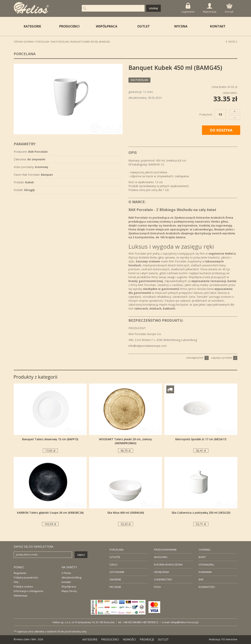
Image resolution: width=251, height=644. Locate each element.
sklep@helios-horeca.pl (184, 622)
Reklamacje (21, 596)
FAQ (16, 582)
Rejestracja (210, 8)
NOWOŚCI (129, 639)
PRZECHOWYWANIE (165, 550)
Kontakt (66, 582)
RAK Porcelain (60, 42)
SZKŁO (113, 565)
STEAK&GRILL (206, 565)
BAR (201, 579)
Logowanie (188, 8)
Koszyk (229, 8)
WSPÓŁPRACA (107, 26)
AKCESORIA (161, 557)
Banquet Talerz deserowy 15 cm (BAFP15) (50, 439)
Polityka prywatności (26, 577)
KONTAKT (218, 26)
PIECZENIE (115, 587)
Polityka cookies (23, 586)
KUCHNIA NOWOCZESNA (168, 565)
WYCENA (181, 26)
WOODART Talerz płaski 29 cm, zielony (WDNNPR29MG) (125, 441)
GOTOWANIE (117, 572)
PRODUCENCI (69, 26)
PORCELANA (116, 550)
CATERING (205, 550)
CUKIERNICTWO (163, 579)
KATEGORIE (90, 639)
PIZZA (157, 587)
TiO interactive (229, 639)
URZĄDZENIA (161, 572)
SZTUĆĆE (115, 557)
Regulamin (20, 573)
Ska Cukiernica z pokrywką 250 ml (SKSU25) (201, 513)
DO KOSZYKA (221, 130)
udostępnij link (197, 358)
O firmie (66, 573)
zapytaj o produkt (224, 358)
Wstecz (231, 42)
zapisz (81, 555)
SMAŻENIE (115, 579)
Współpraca (69, 586)
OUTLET (144, 26)
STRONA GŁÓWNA (24, 42)
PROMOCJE (147, 639)
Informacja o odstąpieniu (29, 591)
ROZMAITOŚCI (207, 587)
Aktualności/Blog (71, 577)
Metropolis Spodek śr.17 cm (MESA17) (201, 439)
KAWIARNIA (205, 572)
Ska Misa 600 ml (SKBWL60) (126, 513)
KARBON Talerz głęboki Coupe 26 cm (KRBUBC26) (50, 513)
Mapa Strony (69, 591)
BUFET (202, 557)
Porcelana (43, 42)
